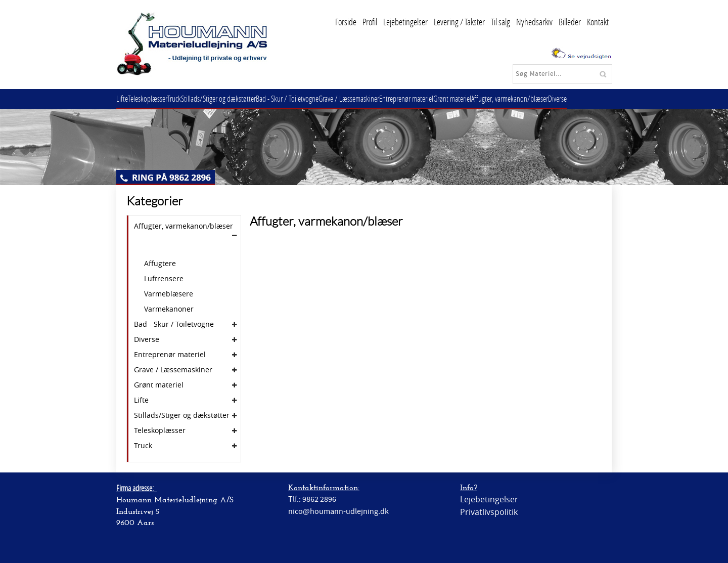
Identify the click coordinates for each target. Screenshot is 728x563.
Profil (370, 22)
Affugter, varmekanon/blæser (544, 98)
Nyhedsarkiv (534, 22)
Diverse (596, 98)
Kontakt (598, 22)
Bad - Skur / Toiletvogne (305, 98)
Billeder (570, 22)
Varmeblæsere (169, 294)
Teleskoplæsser (154, 98)
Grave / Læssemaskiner (371, 98)
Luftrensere (164, 279)
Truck (184, 98)
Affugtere (160, 264)
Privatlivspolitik (489, 512)
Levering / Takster (459, 22)
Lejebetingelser (405, 22)
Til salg (500, 22)
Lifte (124, 98)
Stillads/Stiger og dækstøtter (233, 98)
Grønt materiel (483, 98)
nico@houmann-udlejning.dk (338, 511)
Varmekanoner (169, 309)
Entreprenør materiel (433, 98)
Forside (346, 22)
